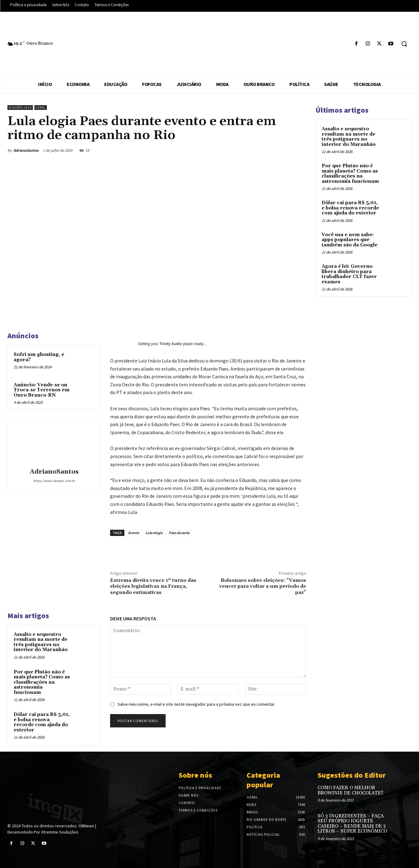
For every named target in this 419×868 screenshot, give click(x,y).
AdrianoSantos (26, 150)
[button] (404, 44)
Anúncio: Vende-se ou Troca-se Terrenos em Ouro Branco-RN (42, 390)
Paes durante (179, 533)
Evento (134, 533)
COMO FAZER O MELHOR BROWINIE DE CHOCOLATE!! (350, 790)
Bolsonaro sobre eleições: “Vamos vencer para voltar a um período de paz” (263, 586)
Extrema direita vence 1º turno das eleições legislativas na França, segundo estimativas (153, 586)
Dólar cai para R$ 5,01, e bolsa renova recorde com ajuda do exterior (42, 722)
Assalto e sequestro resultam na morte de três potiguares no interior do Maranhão (41, 642)
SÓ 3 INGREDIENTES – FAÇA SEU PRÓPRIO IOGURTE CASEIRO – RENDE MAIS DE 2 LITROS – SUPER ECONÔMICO (352, 824)
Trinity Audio (171, 344)
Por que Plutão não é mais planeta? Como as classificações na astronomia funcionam (42, 682)
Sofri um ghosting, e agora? (39, 357)
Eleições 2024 (20, 108)
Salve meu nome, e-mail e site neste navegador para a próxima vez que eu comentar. (196, 704)
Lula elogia (154, 533)
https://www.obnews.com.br (54, 481)
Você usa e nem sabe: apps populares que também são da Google (350, 240)
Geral (41, 108)
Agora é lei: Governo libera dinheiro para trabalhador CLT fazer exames (349, 274)
